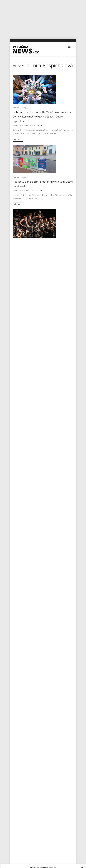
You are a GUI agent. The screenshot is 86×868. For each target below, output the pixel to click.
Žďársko (16, 102)
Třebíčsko (18, 709)
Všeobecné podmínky (49, 864)
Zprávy (23, 102)
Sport (56, 268)
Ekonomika (19, 612)
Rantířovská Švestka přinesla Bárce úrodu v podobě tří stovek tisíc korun (42, 586)
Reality (17, 685)
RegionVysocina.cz (28, 744)
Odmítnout (43, 851)
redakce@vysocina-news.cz (27, 806)
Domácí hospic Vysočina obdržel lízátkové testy (58, 385)
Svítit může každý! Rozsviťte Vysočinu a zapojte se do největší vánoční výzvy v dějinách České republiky (27, 111)
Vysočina (16, 224)
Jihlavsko (18, 630)
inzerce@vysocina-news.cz (26, 812)
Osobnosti (18, 673)
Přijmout (43, 844)
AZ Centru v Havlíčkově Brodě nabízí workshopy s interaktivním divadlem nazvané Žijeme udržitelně (41, 561)
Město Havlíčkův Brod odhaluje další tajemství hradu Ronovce (41, 569)
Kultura (55, 156)
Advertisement (20, 600)
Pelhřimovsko (20, 679)
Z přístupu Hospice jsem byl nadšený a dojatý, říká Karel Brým (58, 342)
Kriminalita (19, 655)
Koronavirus (19, 649)
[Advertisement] (43, 18)
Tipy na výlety (20, 703)
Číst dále (18, 149)
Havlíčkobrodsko (21, 624)
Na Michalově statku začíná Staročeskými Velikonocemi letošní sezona (41, 576)
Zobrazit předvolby (43, 858)
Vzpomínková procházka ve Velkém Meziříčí (57, 230)
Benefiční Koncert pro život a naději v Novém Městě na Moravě (57, 163)
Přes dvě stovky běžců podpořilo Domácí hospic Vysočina (57, 274)
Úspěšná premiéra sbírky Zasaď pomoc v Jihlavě (34, 553)
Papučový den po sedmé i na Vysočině (25, 229)
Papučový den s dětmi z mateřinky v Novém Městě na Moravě (58, 108)
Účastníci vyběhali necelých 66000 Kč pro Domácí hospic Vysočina (27, 342)
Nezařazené (19, 667)
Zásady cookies (34, 864)
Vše (17, 769)
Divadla (17, 606)
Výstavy (17, 721)
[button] (82, 824)
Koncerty (47, 156)
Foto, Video (48, 268)
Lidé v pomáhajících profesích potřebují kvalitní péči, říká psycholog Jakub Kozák (26, 452)
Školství (17, 691)
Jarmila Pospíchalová (21, 122)
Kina (16, 637)
